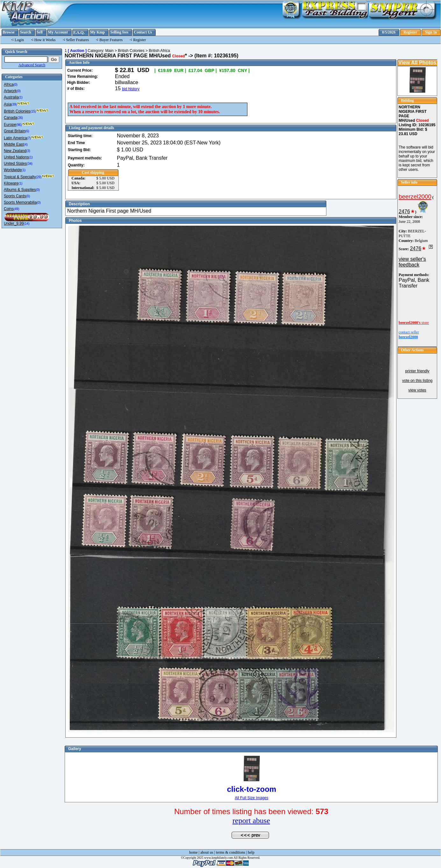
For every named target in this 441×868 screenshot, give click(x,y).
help (251, 852)
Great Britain (14, 131)
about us (207, 852)
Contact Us (143, 32)
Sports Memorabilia (20, 202)
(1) (21, 97)
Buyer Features (111, 40)
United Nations (16, 157)
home (193, 852)
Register (410, 32)
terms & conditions (231, 852)
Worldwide (13, 170)
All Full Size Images (251, 798)
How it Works (45, 40)
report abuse (251, 821)
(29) (39, 177)
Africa (9, 84)
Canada (11, 118)
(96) (19, 125)
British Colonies (17, 111)
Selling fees (119, 32)
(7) (29, 138)
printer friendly (417, 371)
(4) (26, 145)
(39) (14, 104)
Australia (11, 97)
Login (19, 40)
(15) (33, 111)
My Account (58, 32)
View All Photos (417, 63)
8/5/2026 (389, 32)
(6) (27, 131)
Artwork (10, 91)
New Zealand (15, 151)
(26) (20, 118)
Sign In (431, 32)
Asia (7, 104)
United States (15, 164)
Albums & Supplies (20, 190)
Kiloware (11, 183)
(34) (30, 164)
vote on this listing (417, 381)
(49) (17, 209)
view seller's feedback (412, 262)
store (414, 323)
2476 (404, 212)
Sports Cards (15, 196)
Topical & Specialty (20, 177)
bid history (131, 89)
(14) (27, 224)
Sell (40, 32)
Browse (9, 32)
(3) (28, 151)
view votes (417, 390)
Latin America (15, 138)
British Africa (159, 51)
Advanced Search (32, 65)
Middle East (14, 144)
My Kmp (97, 32)
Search (26, 32)
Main (110, 51)
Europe (10, 125)
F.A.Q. (79, 32)
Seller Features (78, 40)
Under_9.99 (14, 223)
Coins (9, 209)
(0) (16, 85)
